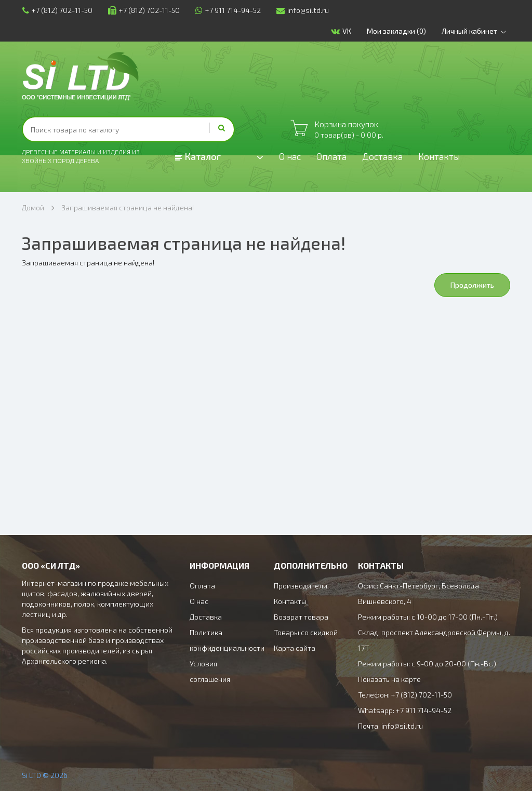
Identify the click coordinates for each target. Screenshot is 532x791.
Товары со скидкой (306, 632)
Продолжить (472, 285)
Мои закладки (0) (397, 31)
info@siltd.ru (302, 10)
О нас (290, 157)
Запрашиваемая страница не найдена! (128, 207)
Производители (301, 586)
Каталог (198, 156)
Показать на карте (389, 679)
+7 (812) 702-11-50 (57, 10)
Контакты (441, 157)
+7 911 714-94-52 (228, 10)
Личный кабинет (476, 31)
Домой (33, 207)
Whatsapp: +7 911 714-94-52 (405, 710)
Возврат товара (301, 617)
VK (342, 31)
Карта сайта (295, 648)
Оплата (332, 157)
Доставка (383, 157)
